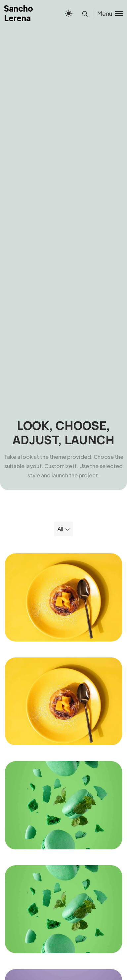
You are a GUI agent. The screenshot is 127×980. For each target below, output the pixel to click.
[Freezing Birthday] (63, 597)
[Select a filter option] (63, 529)
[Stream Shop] (63, 805)
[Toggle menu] (108, 13)
